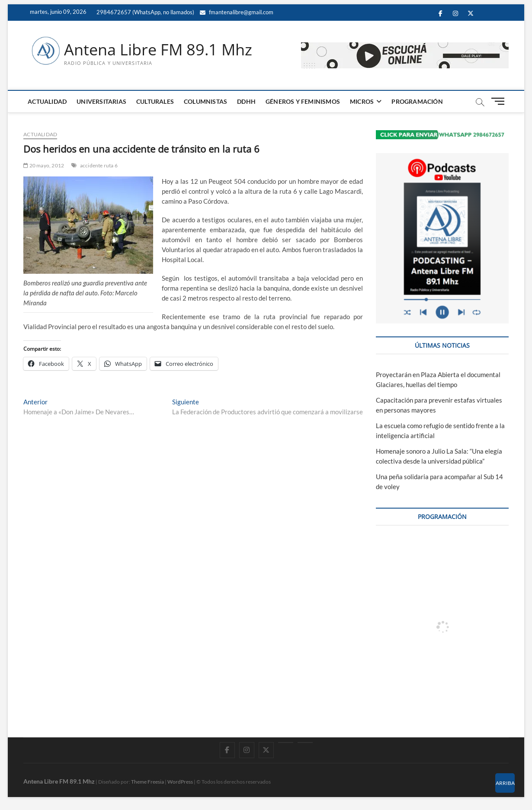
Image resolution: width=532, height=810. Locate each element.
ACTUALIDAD (47, 101)
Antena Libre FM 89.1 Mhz (158, 50)
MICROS (362, 101)
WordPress (180, 782)
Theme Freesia (147, 782)
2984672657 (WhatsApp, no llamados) (145, 12)
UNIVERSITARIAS (101, 101)
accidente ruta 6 (99, 165)
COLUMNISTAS (205, 101)
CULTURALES (155, 101)
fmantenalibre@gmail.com (237, 12)
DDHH (246, 101)
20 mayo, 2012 (44, 165)
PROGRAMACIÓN (417, 101)
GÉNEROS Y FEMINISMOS (303, 101)
